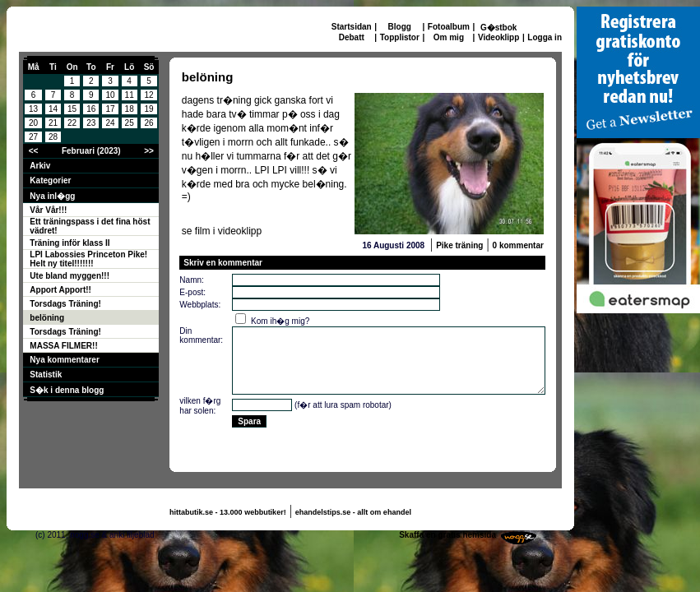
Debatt (352, 37)
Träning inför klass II (70, 243)
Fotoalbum (449, 27)
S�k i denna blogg (67, 390)
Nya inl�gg (52, 196)
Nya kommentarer (64, 360)
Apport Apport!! (60, 290)
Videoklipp (498, 37)
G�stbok (498, 28)
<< (34, 151)
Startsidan (352, 27)
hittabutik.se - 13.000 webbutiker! (228, 512)
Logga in (545, 37)
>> (149, 151)
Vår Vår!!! (48, 210)
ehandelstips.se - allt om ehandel (353, 512)
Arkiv (40, 166)
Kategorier (50, 180)
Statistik (46, 375)
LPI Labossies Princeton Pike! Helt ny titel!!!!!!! (88, 259)
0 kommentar (518, 245)
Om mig (449, 37)
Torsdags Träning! (65, 304)
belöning (47, 318)
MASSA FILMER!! (63, 346)
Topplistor (400, 37)
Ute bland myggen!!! (70, 276)
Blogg (400, 27)
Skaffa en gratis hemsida (447, 535)
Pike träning (459, 245)
